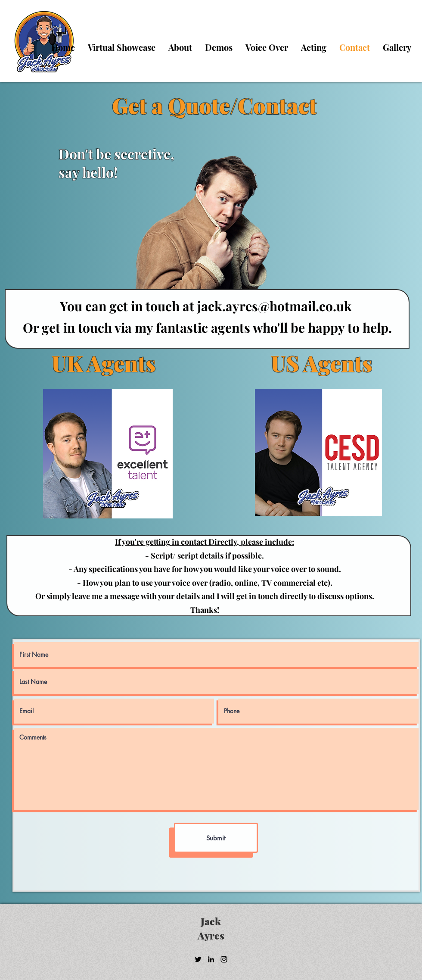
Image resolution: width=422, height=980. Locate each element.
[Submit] (216, 838)
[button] (267, 47)
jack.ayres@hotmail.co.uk (275, 306)
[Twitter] (198, 959)
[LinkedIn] (211, 959)
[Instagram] (224, 959)
